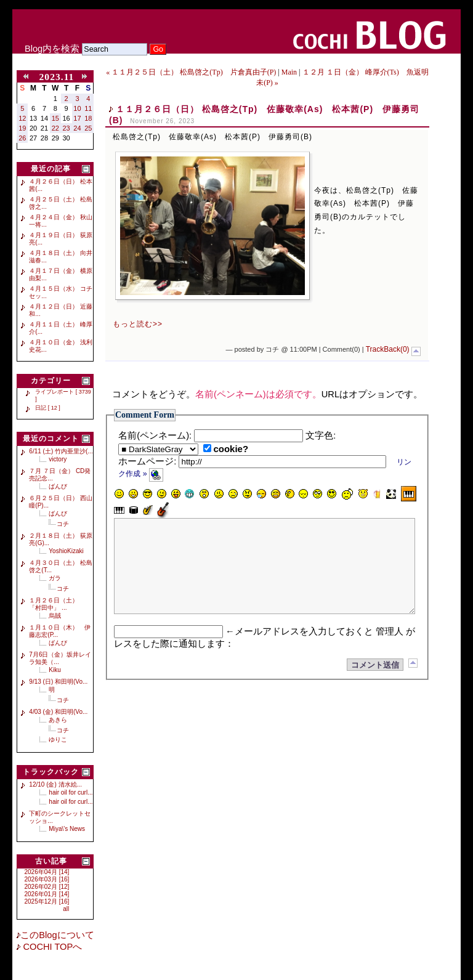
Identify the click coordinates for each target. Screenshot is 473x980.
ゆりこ (58, 739)
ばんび (58, 486)
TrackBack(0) (388, 349)
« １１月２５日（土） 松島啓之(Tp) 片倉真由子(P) (191, 72)
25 (88, 128)
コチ (63, 524)
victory (58, 459)
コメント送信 (375, 683)
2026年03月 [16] (47, 879)
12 (22, 118)
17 (77, 118)
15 (55, 118)
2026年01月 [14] (47, 894)
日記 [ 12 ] (48, 408)
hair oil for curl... (71, 792)
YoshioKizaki (66, 551)
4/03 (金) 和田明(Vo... (58, 712)
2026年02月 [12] (47, 887)
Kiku (55, 670)
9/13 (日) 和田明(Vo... (58, 682)
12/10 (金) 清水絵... (55, 784)
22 (55, 128)
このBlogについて (57, 935)
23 (67, 128)
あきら (58, 720)
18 (88, 118)
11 (88, 108)
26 (22, 138)
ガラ (55, 578)
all (66, 909)
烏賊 (55, 616)
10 (77, 108)
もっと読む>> (138, 324)
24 (77, 128)
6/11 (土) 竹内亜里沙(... (61, 451)
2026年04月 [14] (47, 872)
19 (22, 128)
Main (289, 72)
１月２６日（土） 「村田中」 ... (57, 604)
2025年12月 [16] (47, 901)
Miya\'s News (67, 829)
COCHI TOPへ (51, 947)
